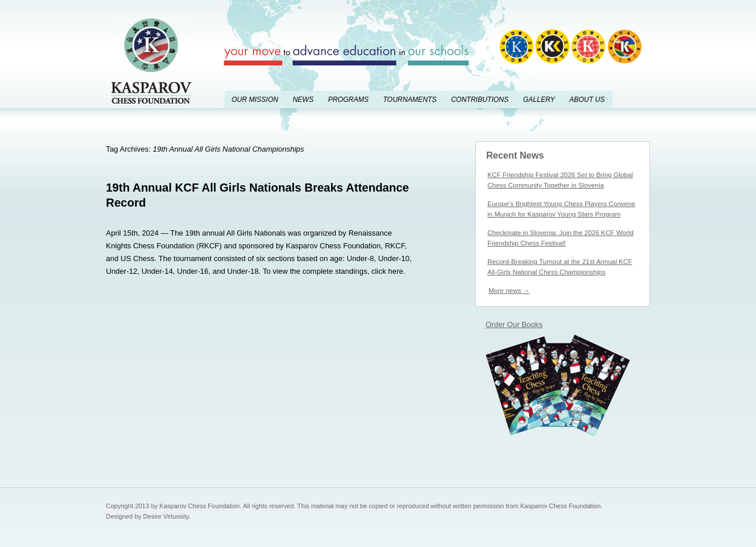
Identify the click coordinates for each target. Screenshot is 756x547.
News (303, 100)
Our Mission (255, 100)
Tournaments (410, 100)
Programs (348, 100)
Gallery (539, 100)
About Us (587, 100)
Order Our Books (514, 324)
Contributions (480, 100)
